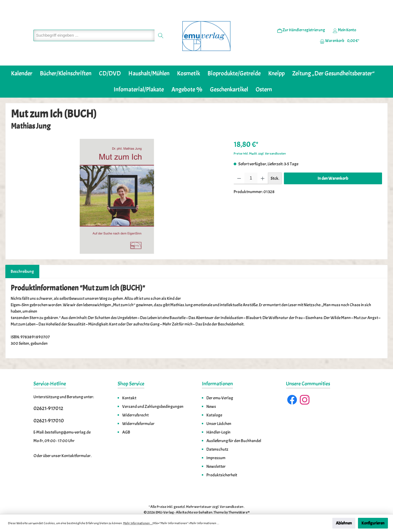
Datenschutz (217, 438)
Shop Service (131, 372)
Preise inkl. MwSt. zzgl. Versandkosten (260, 142)
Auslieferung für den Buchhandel (234, 429)
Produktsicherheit (222, 463)
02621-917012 (48, 397)
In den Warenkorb (333, 167)
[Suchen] (161, 30)
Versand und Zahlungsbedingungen (153, 395)
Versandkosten (232, 495)
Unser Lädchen (219, 412)
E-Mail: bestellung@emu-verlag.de (62, 420)
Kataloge (214, 403)
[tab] (22, 260)
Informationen (217, 372)
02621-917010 (49, 409)
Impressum (216, 446)
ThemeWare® (239, 501)
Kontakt (129, 386)
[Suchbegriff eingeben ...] (94, 30)
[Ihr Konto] (344, 24)
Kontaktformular (76, 444)
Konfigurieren (373, 523)
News (211, 395)
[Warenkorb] (338, 35)
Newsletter (216, 455)
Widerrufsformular (138, 412)
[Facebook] (292, 388)
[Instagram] (305, 388)
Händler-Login (218, 420)
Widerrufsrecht (135, 403)
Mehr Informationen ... (138, 523)
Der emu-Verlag (220, 386)
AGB (126, 420)
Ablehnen (344, 523)
